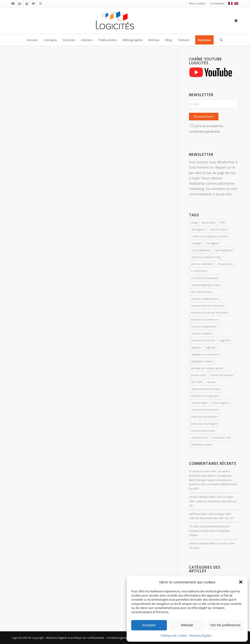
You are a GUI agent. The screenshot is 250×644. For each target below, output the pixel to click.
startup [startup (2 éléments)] (211, 382)
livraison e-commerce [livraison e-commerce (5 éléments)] (205, 319)
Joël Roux (194, 514)
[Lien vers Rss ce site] (41, 3)
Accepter (149, 625)
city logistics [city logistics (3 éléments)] (198, 229)
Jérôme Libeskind (199, 497)
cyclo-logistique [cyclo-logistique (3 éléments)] (201, 250)
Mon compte (197, 3)
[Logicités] (125, 21)
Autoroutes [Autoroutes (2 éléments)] (209, 222)
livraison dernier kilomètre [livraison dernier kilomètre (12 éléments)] (208, 306)
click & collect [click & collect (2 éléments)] (219, 229)
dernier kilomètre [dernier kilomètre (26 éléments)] (202, 264)
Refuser (187, 625)
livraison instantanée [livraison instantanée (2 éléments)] (204, 326)
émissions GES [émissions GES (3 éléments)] (222, 438)
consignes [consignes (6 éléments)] (213, 243)
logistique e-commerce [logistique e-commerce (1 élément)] (206, 354)
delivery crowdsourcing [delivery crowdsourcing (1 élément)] (206, 257)
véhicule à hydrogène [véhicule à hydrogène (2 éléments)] (205, 424)
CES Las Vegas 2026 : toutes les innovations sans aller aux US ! (213, 501)
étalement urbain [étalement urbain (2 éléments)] (202, 444)
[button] (241, 582)
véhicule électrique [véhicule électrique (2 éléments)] (203, 431)
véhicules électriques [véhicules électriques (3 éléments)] (204, 417)
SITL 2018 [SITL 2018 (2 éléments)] (197, 382)
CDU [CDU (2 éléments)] (222, 222)
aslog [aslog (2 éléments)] (194, 222)
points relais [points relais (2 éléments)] (199, 375)
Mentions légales (200, 636)
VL (191, 526)
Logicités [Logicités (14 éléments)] (225, 340)
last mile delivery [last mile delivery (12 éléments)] (202, 292)
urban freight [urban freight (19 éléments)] (199, 403)
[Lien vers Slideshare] (27, 3)
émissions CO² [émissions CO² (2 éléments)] (200, 438)
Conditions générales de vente (125, 638)
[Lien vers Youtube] (13, 3)
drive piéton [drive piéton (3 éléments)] (225, 264)
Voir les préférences (225, 625)
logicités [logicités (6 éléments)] (211, 347)
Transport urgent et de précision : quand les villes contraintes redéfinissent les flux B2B (213, 484)
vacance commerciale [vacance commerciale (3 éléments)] (205, 410)
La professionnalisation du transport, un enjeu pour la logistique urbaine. (209, 531)
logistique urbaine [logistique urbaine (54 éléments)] (202, 361)
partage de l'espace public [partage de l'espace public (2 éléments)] (207, 368)
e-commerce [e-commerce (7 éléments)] (199, 271)
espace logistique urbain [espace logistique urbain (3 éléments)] (206, 285)
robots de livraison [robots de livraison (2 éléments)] (222, 375)
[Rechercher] (220, 40)
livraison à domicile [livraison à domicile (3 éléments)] (203, 340)
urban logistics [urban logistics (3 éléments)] (221, 403)
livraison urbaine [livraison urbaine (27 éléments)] (201, 333)
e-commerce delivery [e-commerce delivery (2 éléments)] (205, 278)
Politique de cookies (174, 636)
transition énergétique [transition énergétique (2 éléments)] (205, 396)
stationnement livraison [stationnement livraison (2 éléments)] (206, 389)
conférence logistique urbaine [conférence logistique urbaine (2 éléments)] (210, 236)
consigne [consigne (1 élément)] (197, 243)
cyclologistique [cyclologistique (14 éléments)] (224, 250)
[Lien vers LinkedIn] (20, 3)
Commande (217, 3)
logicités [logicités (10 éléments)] (196, 347)
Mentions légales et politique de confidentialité (75, 638)
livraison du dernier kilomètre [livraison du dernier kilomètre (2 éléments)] (210, 313)
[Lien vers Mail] (33, 3)
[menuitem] (197, 3)
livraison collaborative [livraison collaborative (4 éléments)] (205, 299)
